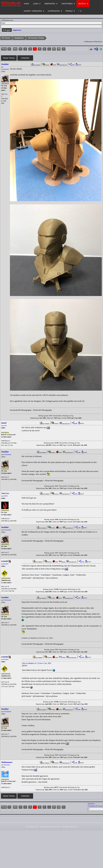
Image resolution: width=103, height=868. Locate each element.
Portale (69, 11)
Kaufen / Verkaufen (33, 11)
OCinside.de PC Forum (95, 806)
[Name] (51, 23)
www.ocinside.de (54, 827)
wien (5, 425)
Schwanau (7, 765)
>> (64, 49)
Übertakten (50, 4)
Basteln (82, 4)
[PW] (51, 26)
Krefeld (6, 564)
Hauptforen (67, 4)
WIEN (6, 496)
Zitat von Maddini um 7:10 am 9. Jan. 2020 (37, 663)
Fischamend (5, 69)
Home (26, 4)
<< (20, 49)
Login (36, 4)
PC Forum (6, 38)
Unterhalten (54, 11)
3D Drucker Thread (36, 38)
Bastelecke (19, 38)
